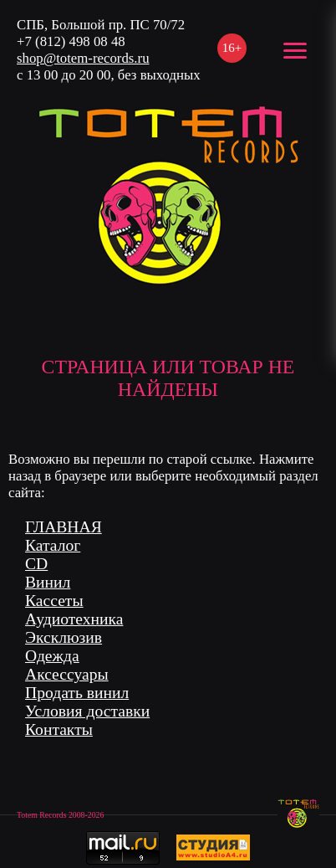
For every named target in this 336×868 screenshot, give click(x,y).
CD (36, 564)
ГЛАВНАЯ (64, 527)
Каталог (53, 545)
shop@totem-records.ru (83, 58)
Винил (48, 582)
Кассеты (54, 601)
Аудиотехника (74, 619)
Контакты (59, 729)
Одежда (52, 656)
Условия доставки (87, 711)
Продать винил (77, 693)
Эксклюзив (64, 637)
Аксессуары (67, 674)
